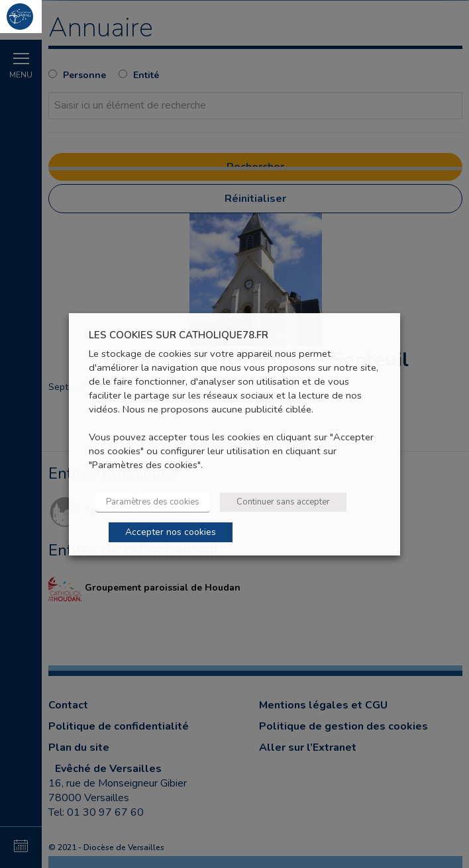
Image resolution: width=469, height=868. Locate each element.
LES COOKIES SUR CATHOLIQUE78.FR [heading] (179, 335)
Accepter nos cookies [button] (171, 532)
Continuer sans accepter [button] (283, 502)
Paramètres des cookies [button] (153, 502)
